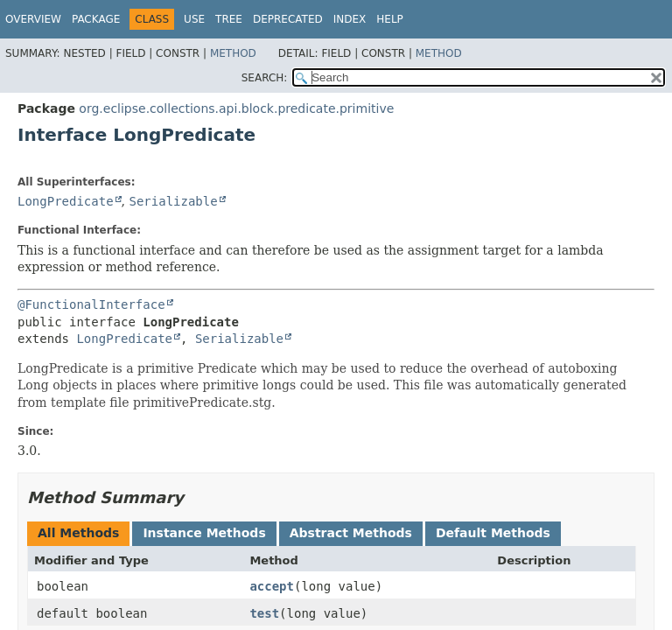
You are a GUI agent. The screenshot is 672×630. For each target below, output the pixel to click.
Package (96, 19)
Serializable (173, 201)
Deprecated (288, 19)
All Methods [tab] (78, 533)
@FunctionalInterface (91, 304)
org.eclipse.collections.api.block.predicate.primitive (236, 108)
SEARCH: (265, 78)
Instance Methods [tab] (204, 533)
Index (350, 19)
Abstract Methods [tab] (351, 533)
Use (194, 19)
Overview (33, 19)
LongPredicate (66, 201)
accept (272, 586)
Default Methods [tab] (493, 533)
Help (390, 19)
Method (233, 53)
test (264, 613)
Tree (229, 19)
